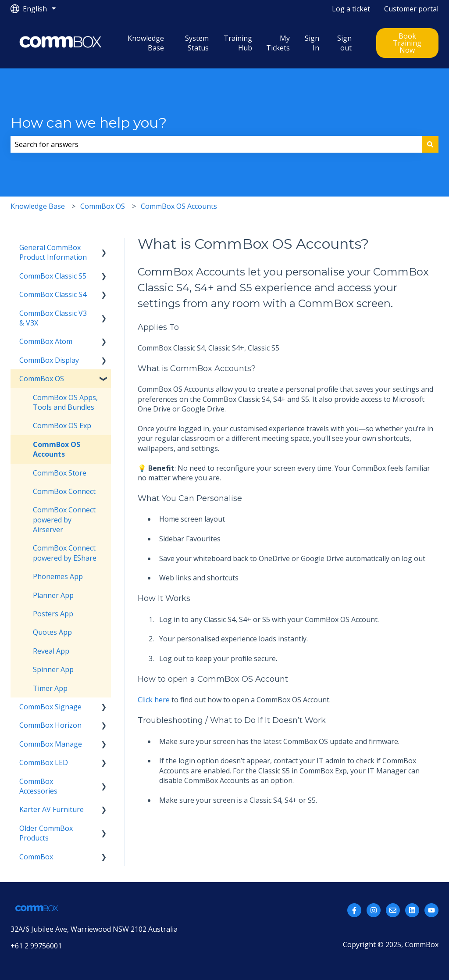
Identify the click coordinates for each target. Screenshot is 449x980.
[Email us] (393, 910)
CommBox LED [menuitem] (44, 762)
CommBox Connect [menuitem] (64, 491)
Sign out (344, 43)
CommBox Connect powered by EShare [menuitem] (65, 553)
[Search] (430, 144)
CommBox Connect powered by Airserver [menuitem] (64, 520)
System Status (197, 43)
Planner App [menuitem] (53, 595)
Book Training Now (407, 43)
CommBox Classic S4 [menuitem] (53, 294)
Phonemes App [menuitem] (58, 576)
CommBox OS (103, 206)
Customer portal (411, 9)
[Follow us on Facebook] (354, 910)
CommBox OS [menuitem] (42, 379)
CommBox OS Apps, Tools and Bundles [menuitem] (65, 402)
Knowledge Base (146, 43)
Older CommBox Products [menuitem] (46, 833)
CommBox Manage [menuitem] (51, 744)
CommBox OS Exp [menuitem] (62, 426)
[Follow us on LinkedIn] (412, 910)
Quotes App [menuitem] (52, 632)
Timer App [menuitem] (50, 688)
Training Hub (238, 43)
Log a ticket (351, 9)
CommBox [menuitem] (36, 857)
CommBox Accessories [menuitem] (38, 786)
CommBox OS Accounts (179, 206)
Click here (154, 700)
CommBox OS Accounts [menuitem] (57, 449)
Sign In (312, 43)
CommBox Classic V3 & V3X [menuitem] (53, 318)
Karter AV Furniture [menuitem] (52, 809)
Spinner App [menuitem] (53, 669)
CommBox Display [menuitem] (49, 360)
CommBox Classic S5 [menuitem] (53, 276)
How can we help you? (89, 123)
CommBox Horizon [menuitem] (50, 725)
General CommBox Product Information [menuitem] (53, 252)
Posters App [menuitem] (53, 614)
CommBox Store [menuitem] (60, 473)
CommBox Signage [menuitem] (50, 707)
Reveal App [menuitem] (51, 651)
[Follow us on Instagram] (374, 910)
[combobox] (216, 144)
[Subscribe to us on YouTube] (431, 910)
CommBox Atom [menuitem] (46, 341)
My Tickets (278, 43)
